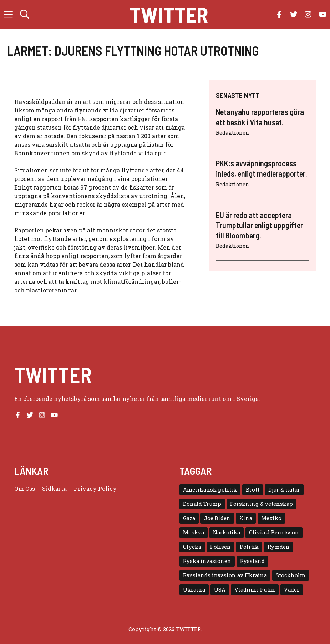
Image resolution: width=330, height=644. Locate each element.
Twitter (169, 14)
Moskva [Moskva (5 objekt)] (194, 532)
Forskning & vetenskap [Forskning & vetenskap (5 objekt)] (262, 504)
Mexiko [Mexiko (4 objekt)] (271, 518)
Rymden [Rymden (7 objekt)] (279, 547)
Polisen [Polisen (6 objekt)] (220, 547)
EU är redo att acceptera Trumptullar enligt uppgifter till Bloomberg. (259, 225)
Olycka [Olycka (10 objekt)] (192, 547)
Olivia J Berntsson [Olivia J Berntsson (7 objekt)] (274, 532)
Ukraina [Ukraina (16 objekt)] (194, 590)
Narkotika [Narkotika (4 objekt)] (227, 532)
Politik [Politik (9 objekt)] (249, 547)
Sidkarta (54, 489)
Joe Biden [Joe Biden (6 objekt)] (217, 518)
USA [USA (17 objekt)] (220, 590)
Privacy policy (95, 489)
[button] (25, 14)
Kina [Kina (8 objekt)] (246, 518)
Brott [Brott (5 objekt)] (253, 490)
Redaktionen (232, 133)
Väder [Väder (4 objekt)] (292, 590)
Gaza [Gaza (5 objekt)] (189, 518)
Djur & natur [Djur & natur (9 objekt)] (284, 490)
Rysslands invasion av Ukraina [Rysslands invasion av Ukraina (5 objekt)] (225, 575)
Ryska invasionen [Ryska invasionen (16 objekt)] (207, 561)
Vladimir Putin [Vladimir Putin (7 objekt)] (255, 590)
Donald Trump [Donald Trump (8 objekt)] (202, 504)
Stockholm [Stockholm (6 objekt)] (291, 575)
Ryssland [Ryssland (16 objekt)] (252, 561)
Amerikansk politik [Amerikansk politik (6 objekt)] (210, 490)
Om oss (25, 489)
